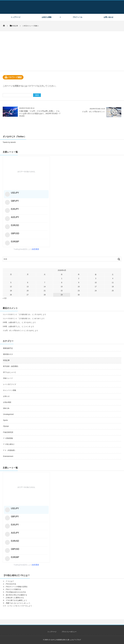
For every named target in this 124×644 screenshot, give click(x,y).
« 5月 (5, 298)
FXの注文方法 (11, 584)
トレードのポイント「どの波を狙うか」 (17, 314)
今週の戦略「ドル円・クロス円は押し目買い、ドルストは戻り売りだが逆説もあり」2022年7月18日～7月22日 (40, 113)
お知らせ (6, 396)
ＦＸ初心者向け (9, 444)
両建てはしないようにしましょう (18, 603)
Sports (5, 420)
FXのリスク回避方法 (13, 589)
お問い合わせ (108, 17)
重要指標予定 (8, 348)
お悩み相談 (7, 402)
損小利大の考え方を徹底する (16, 595)
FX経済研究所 (8, 432)
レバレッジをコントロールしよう (20, 606)
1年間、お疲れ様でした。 (12, 322)
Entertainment (8, 456)
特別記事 (6, 360)
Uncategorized (8, 414)
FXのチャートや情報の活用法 (17, 587)
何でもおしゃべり (10, 372)
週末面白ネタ (8, 354)
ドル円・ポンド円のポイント (93, 112)
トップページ (16, 17)
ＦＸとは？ (10, 581)
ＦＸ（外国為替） (10, 450)
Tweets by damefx (9, 142)
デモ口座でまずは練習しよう (16, 600)
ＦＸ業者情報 (8, 438)
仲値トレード (8, 378)
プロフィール (77, 17)
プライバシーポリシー (69, 632)
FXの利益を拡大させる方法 (16, 592)
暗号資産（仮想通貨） (11, 366)
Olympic (6, 426)
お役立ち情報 (47, 17)
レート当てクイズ (10, 384)
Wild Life (6, 408)
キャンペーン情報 (10, 390)
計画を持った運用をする (15, 598)
